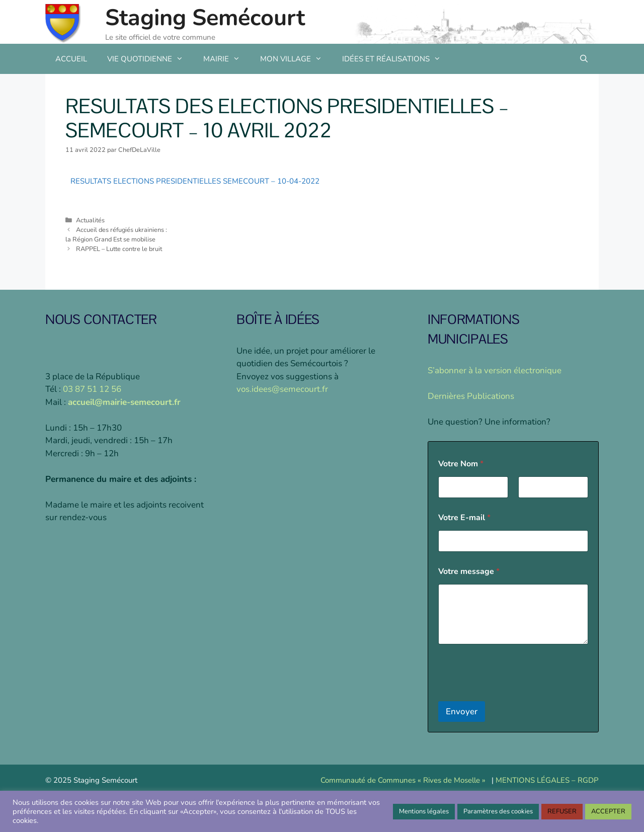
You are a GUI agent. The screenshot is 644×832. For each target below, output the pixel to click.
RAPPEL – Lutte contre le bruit (119, 249)
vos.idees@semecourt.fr (282, 389)
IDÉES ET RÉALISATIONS (396, 59)
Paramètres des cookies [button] (498, 811)
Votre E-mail (464, 518)
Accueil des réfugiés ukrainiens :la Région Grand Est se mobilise (116, 235)
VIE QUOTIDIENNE (150, 59)
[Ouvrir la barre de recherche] (584, 59)
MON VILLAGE (296, 59)
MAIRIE (227, 59)
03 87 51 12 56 (92, 389)
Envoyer (462, 712)
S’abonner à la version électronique (495, 370)
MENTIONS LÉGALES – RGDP (547, 780)
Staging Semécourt (205, 18)
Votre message (469, 572)
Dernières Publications (471, 396)
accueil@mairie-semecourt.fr (124, 402)
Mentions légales (424, 811)
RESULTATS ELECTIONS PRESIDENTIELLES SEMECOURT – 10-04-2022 (195, 181)
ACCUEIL (71, 59)
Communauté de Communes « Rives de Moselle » (403, 780)
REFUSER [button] (562, 811)
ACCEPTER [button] (608, 811)
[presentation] (515, 695)
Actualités (90, 220)
